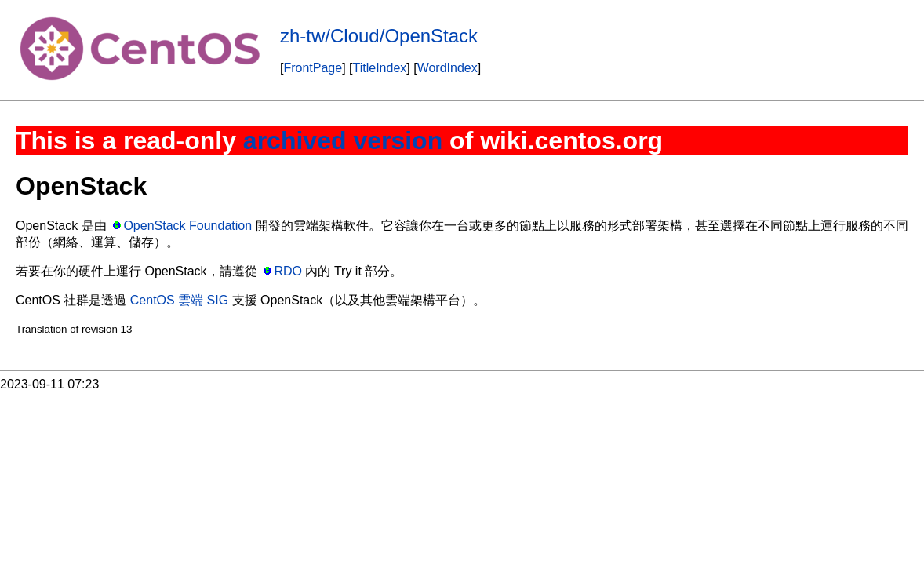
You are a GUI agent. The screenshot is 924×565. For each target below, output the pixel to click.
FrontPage (313, 68)
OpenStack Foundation (187, 226)
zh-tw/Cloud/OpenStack (379, 36)
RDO (288, 271)
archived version (343, 140)
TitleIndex (380, 68)
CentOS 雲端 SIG (179, 300)
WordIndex (447, 68)
